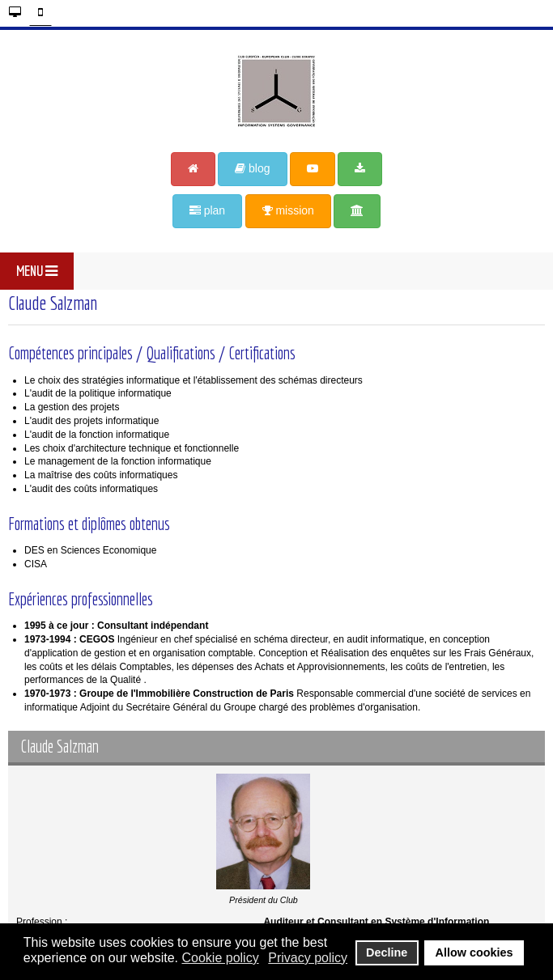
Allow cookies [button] (474, 952)
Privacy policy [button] (308, 958)
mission (288, 210)
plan (207, 210)
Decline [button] (387, 952)
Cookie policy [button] (220, 958)
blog (252, 168)
